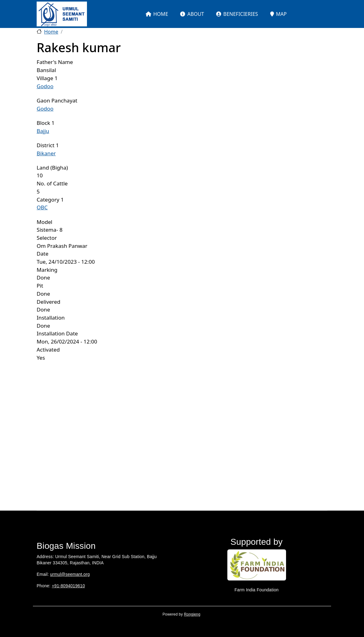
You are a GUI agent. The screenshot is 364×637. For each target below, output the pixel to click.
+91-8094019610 (68, 586)
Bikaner (46, 153)
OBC (42, 207)
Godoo (45, 86)
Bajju (43, 131)
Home (51, 32)
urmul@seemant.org (70, 574)
